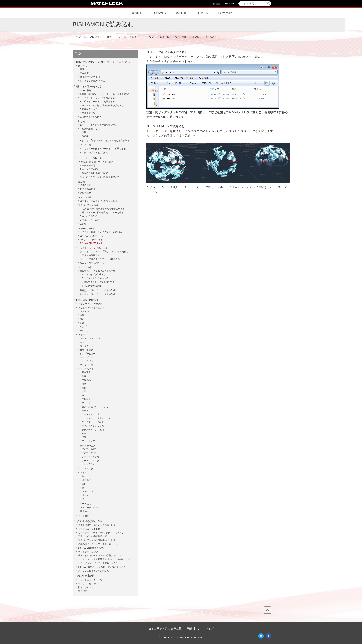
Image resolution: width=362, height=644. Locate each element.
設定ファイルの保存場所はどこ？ (95, 536)
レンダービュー (88, 354)
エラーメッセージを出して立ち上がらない (99, 563)
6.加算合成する (88, 113)
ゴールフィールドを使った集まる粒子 (99, 201)
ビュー (81, 335)
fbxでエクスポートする (91, 240)
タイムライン (87, 361)
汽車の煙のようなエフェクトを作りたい (98, 544)
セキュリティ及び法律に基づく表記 (170, 628)
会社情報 (181, 13)
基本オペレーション (90, 86)
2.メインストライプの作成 (95, 278)
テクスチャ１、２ (91, 414)
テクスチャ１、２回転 (93, 426)
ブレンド (86, 399)
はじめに (83, 66)
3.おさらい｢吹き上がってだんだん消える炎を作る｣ (105, 141)
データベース (87, 365)
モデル (85, 411)
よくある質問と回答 (90, 521)
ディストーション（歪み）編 (92, 248)
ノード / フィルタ (90, 461)
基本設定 (86, 372)
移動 (84, 384)
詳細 (84, 437)
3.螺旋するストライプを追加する (98, 282)
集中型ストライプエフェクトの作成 (98, 294)
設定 (82, 323)
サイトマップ (205, 628)
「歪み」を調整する (90, 255)
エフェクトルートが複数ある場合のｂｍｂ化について (105, 559)
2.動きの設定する (89, 129)
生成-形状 (87, 380)
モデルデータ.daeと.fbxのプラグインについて (101, 533)
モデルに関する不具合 (89, 529)
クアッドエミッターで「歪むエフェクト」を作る (104, 251)
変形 (84, 433)
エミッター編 (85, 145)
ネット (83, 342)
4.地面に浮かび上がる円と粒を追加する (100, 177)
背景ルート (85, 511)
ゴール (85, 495)
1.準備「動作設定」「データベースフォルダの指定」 (106, 94)
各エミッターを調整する (92, 263)
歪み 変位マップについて (95, 407)
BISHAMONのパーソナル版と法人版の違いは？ (102, 567)
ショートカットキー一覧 (90, 580)
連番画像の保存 (88, 189)
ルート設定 (85, 504)
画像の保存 (85, 185)
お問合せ (203, 13)
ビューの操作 (85, 91)
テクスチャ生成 (88, 446)
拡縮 (84, 391)
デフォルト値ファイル (89, 584)
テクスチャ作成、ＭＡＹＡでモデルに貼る (101, 232)
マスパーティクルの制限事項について (97, 540)
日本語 (216, 4)
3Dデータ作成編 (86, 229)
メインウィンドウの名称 (90, 304)
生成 (84, 376)
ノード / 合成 (88, 464)
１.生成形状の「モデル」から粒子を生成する (102, 209)
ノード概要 (84, 516)
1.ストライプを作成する (94, 274)
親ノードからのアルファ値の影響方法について (101, 555)
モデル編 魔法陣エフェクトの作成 (96, 162)
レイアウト (85, 330)
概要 (82, 69)
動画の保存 (85, 193)
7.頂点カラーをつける (91, 117)
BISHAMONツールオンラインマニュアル (103, 62)
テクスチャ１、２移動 (93, 422)
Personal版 (225, 13)
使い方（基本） (90, 449)
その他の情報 (85, 576)
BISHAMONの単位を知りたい (93, 548)
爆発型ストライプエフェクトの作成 (98, 290)
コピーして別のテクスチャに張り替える (100, 259)
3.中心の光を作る (89, 216)
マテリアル (87, 403)
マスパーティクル (89, 508)
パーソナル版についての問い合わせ (96, 571)
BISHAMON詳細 (87, 300)
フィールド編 (85, 197)
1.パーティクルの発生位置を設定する (99, 125)
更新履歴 (83, 591)
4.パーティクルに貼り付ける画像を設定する (102, 105)
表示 (82, 319)
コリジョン (87, 492)
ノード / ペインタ (90, 457)
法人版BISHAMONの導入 (92, 81)
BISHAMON (159, 13)
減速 (84, 484)
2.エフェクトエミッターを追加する (97, 98)
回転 (84, 388)
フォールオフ (88, 441)
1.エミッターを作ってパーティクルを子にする (103, 149)
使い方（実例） (90, 453)
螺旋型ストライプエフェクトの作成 (98, 271)
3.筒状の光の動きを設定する (94, 173)
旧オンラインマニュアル (90, 587)
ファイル (84, 311)
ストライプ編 (85, 267)
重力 (84, 476)
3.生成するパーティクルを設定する (97, 102)
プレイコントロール (90, 338)
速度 (84, 132)
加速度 (85, 136)
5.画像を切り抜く (89, 109)
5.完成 (83, 224)
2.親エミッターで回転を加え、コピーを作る (102, 213)
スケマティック (88, 346)
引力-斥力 (87, 480)
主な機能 (84, 73)
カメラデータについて (89, 552)
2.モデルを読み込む (90, 169)
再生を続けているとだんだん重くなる (97, 525)
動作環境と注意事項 (90, 77)
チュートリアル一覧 (90, 158)
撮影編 (81, 182)
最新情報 (137, 13)
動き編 (81, 121)
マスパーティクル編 (88, 205)
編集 (82, 315)
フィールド (85, 473)
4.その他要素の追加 (92, 286)
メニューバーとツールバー (91, 308)
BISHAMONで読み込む (91, 243)
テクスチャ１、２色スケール (96, 418)
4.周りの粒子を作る (90, 220)
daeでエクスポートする (92, 236)
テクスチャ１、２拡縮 (93, 430)
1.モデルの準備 (88, 166)
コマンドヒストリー (90, 350)
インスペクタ (193, 131)
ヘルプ (83, 327)
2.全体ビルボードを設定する (94, 152)
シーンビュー (87, 357)
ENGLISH (230, 4)
